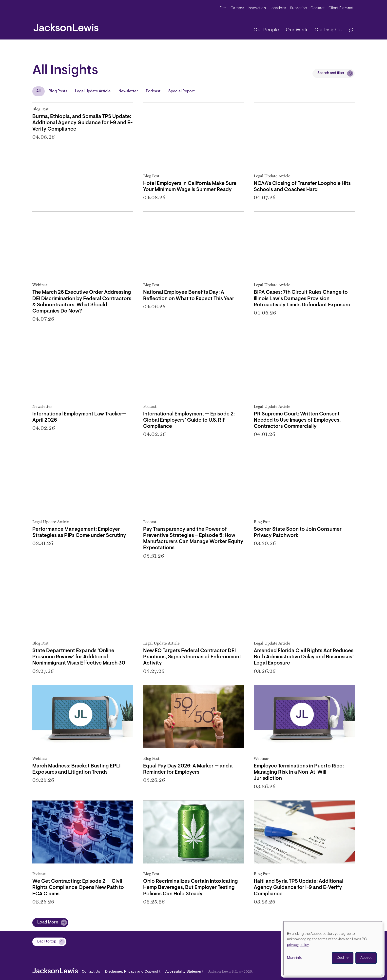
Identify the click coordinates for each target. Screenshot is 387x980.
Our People (266, 30)
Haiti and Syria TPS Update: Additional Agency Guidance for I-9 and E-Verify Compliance (299, 888)
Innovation (257, 8)
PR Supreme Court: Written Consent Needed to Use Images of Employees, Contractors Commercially (297, 420)
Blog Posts (58, 91)
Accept (366, 958)
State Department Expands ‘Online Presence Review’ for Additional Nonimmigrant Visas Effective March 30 (79, 657)
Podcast (153, 91)
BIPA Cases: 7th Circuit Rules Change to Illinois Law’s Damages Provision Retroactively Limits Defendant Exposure (302, 299)
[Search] (348, 30)
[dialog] (333, 948)
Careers (237, 8)
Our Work (297, 30)
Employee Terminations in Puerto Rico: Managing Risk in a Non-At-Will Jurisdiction (299, 772)
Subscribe (299, 8)
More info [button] (295, 958)
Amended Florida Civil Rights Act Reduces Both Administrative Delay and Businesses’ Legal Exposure (304, 657)
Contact (318, 8)
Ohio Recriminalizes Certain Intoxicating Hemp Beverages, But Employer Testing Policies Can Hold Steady (191, 888)
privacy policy (298, 945)
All (39, 91)
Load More (48, 922)
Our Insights (328, 30)
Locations (278, 8)
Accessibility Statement (184, 971)
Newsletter (128, 91)
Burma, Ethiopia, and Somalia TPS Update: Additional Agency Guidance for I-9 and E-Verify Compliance (82, 123)
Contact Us (91, 971)
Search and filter (331, 73)
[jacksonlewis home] (66, 26)
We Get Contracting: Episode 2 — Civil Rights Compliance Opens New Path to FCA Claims (78, 888)
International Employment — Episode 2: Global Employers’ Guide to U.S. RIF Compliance (189, 420)
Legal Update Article (93, 91)
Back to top (47, 942)
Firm (223, 8)
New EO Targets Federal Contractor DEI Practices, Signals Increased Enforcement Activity (192, 657)
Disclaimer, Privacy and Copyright (133, 971)
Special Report (182, 91)
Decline (343, 958)
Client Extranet (341, 8)
